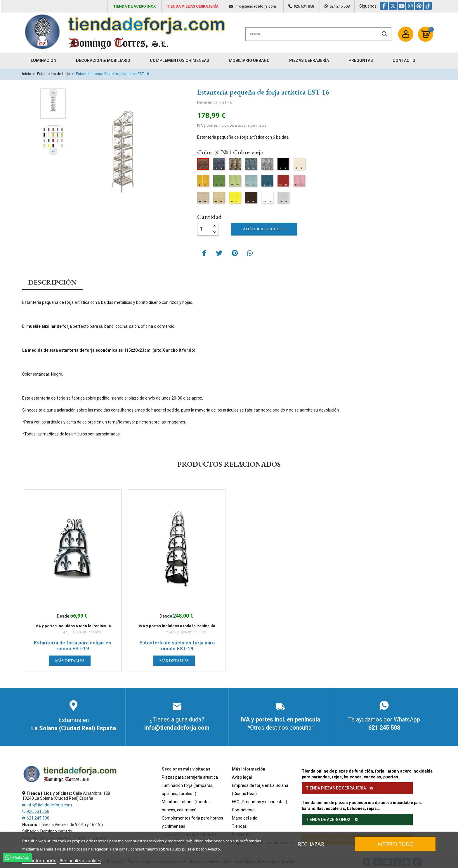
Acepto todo (395, 844)
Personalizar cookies (80, 860)
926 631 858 (304, 6)
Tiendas (239, 826)
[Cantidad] (204, 229)
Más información (39, 860)
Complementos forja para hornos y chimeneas (192, 822)
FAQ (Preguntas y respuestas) (260, 802)
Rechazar (311, 844)
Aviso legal (242, 777)
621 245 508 (340, 6)
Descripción (52, 282)
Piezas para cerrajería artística (190, 777)
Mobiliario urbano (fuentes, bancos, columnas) (187, 806)
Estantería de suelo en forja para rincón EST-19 (177, 646)
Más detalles (70, 660)
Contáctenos (244, 810)
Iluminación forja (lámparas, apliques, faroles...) (188, 789)
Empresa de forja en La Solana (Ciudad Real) (260, 789)
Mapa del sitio (245, 818)
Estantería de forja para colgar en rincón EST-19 (73, 646)
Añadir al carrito (264, 229)
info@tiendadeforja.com (255, 6)
